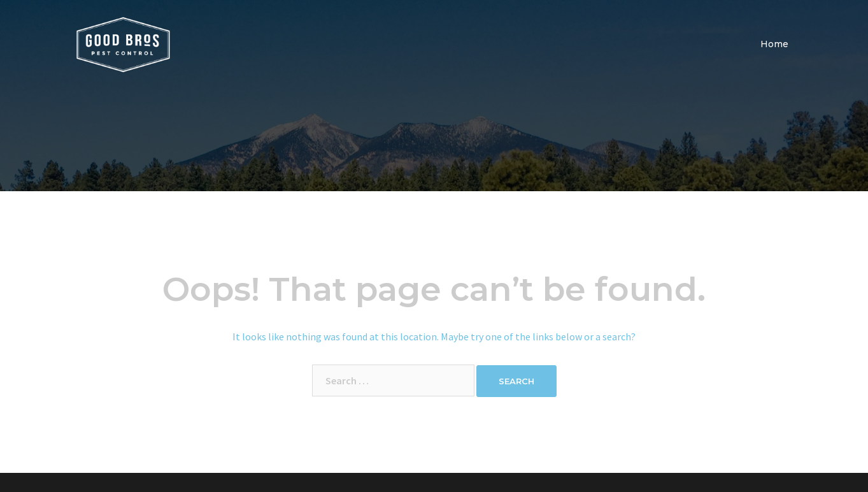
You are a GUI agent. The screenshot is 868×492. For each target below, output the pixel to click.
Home (774, 44)
